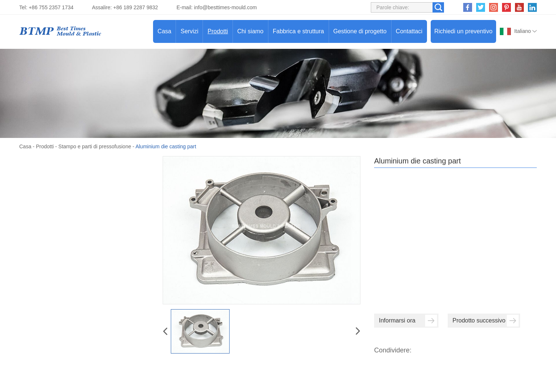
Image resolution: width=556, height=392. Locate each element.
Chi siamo (250, 31)
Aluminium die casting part (166, 146)
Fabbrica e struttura (299, 31)
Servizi (189, 31)
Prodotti (218, 31)
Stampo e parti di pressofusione (95, 146)
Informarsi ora (408, 321)
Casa (164, 31)
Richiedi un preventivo (463, 31)
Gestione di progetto (360, 31)
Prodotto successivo (486, 321)
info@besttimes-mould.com (226, 7)
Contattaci (409, 31)
